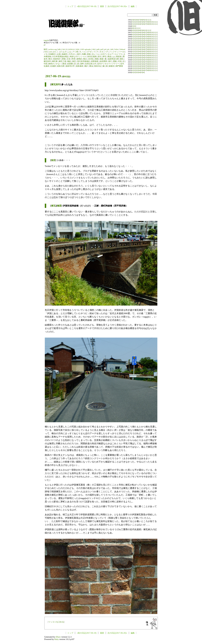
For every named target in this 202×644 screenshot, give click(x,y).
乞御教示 (52, 54)
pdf (102, 49)
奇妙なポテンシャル (78, 57)
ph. (108, 49)
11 (148, 20)
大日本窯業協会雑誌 (60, 57)
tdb (112, 49)
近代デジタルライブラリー (108, 64)
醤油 (91, 66)
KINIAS (72, 49)
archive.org (52, 49)
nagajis (46, 40)
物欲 (69, 61)
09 (143, 20)
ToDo (116, 49)
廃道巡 (119, 57)
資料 (82, 64)
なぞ (65, 52)
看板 (115, 61)
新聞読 (79, 59)
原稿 (89, 54)
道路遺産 (80, 66)
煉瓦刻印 (47, 61)
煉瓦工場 (62, 61)
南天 (79, 54)
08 (141, 20)
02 (135, 22)
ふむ (70, 52)
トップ (70, 6)
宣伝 (100, 57)
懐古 (50, 59)
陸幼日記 (98, 66)
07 (139, 20)
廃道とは (111, 57)
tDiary (58, 637)
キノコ (82, 52)
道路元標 (61, 66)
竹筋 (45, 64)
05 (135, 20)
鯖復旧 (112, 66)
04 (133, 20)
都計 (86, 66)
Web (46, 52)
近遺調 (53, 66)
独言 (45, 49)
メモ (45, 54)
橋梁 (102, 59)
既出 (85, 59)
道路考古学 (70, 66)
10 (146, 20)
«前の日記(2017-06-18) (87, 6)
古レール (95, 54)
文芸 (69, 59)
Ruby (56, 639)
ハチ (106, 52)
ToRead (122, 49)
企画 (59, 54)
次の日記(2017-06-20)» (117, 6)
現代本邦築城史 (84, 61)
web (50, 52)
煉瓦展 (55, 61)
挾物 (64, 59)
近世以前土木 (91, 64)
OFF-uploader (86, 49)
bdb (59, 49)
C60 (63, 49)
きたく (56, 52)
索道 (64, 64)
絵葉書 (70, 64)
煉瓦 (122, 59)
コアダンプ (91, 52)
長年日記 (66, 77)
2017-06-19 (53, 76)
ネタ (101, 52)
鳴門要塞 (119, 66)
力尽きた (72, 54)
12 (150, 20)
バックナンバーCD (117, 52)
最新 (102, 6)
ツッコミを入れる (56, 622)
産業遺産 (95, 61)
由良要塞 (103, 61)
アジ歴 (75, 52)
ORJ (94, 49)
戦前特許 (57, 59)
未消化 (91, 59)
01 (133, 22)
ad (45, 45)
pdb (98, 49)
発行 (110, 61)
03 (137, 22)
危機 (84, 54)
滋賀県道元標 (113, 59)
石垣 (120, 61)
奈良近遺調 (92, 57)
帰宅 (104, 57)
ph (105, 49)
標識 (97, 59)
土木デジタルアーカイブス (111, 54)
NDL (78, 49)
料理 (73, 59)
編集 (133, 6)
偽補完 (65, 54)
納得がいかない (55, 64)
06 (137, 20)
